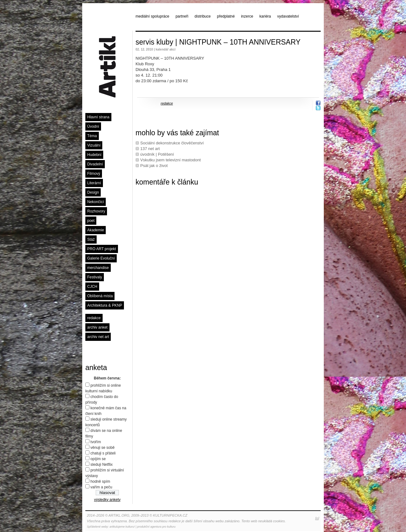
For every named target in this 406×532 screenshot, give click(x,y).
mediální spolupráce (152, 16)
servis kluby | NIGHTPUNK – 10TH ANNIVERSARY (218, 42)
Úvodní (93, 126)
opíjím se (98, 459)
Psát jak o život (154, 166)
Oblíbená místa (100, 296)
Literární (94, 183)
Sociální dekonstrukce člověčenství (172, 143)
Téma (92, 136)
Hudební (94, 155)
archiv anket (97, 327)
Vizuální (94, 145)
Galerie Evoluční (101, 258)
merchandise (98, 268)
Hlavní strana (98, 117)
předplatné (226, 16)
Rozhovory (96, 211)
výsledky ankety (107, 500)
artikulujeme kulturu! (122, 527)
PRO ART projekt (102, 249)
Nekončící (96, 202)
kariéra (265, 16)
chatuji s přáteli (103, 453)
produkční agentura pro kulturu (156, 527)
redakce (94, 318)
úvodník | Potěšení (157, 154)
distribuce (203, 16)
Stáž (91, 239)
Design (93, 192)
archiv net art (98, 337)
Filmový (94, 174)
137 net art (150, 149)
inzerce (247, 16)
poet (91, 221)
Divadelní (95, 164)
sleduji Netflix (101, 465)
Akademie (96, 230)
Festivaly (95, 277)
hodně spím (100, 481)
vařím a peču (101, 487)
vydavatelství (288, 16)
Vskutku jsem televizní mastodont (171, 160)
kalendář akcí (166, 49)
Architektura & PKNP (105, 305)
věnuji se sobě (102, 448)
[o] (317, 518)
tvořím (96, 442)
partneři (182, 16)
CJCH (92, 287)
